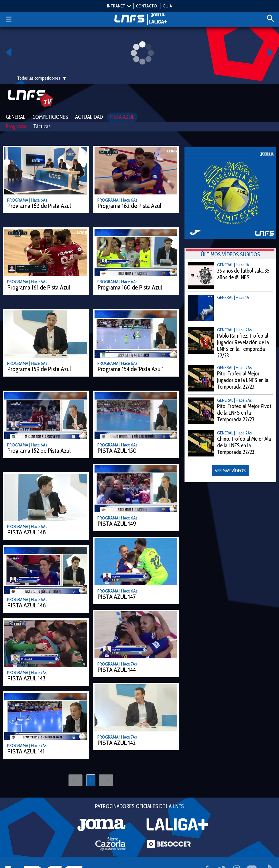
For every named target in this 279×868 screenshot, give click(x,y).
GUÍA (167, 6)
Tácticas (42, 126)
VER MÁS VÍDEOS (230, 471)
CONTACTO (147, 6)
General (16, 117)
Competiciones (50, 117)
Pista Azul (122, 117)
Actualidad (89, 117)
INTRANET (116, 6)
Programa (16, 126)
